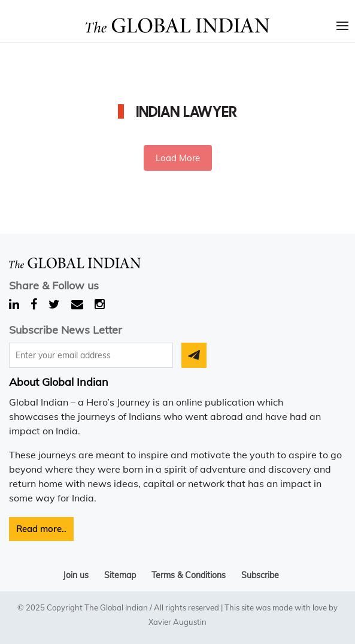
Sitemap (120, 575)
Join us (76, 575)
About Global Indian (59, 382)
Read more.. (41, 529)
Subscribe (260, 575)
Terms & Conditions (189, 575)
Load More (178, 158)
